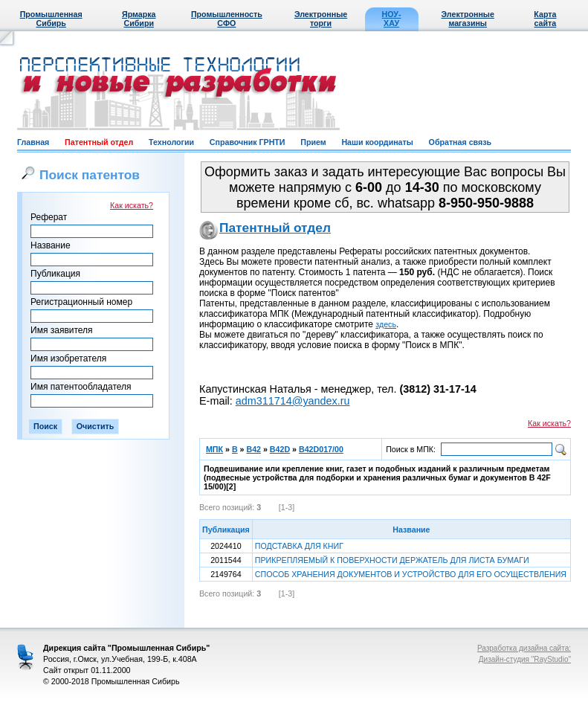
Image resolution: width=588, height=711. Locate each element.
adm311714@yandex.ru (293, 401)
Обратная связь (460, 142)
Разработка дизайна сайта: (524, 648)
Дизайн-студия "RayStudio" (525, 659)
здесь (386, 324)
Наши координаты (377, 142)
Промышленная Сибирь (51, 19)
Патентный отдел (99, 142)
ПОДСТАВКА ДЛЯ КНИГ (299, 546)
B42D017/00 (321, 449)
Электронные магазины (468, 19)
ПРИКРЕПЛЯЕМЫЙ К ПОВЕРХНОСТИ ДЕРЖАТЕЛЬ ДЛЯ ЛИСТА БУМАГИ (392, 560)
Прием (313, 142)
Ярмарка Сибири (139, 19)
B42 (253, 449)
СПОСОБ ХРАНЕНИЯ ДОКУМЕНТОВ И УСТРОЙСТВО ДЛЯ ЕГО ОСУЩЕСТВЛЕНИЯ (411, 574)
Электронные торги (321, 19)
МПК (214, 449)
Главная (33, 142)
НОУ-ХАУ (392, 19)
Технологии (171, 142)
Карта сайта (545, 19)
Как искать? (132, 205)
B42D (280, 449)
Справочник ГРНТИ (248, 142)
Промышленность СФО (227, 19)
